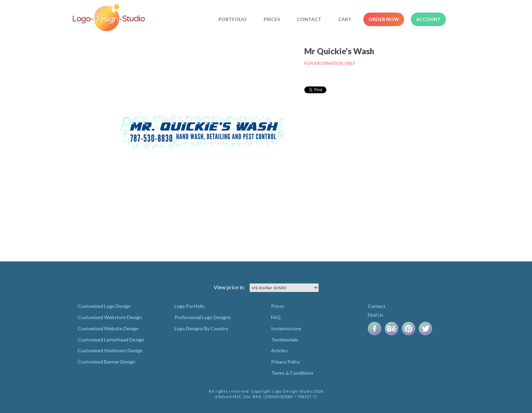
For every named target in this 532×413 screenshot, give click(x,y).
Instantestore (286, 328)
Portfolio (233, 19)
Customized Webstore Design (110, 317)
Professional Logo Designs (203, 317)
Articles (279, 350)
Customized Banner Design (107, 362)
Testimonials (285, 340)
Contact (309, 19)
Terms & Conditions (292, 373)
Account (428, 19)
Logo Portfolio (189, 306)
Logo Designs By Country (201, 328)
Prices (272, 19)
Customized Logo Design (104, 306)
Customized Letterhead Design (111, 340)
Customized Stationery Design (110, 350)
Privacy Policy (286, 362)
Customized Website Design (108, 328)
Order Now (384, 19)
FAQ (276, 317)
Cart (345, 19)
